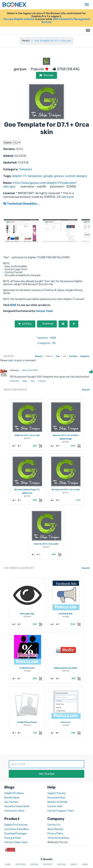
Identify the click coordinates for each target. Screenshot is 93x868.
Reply (25, 381)
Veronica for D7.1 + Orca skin (66, 490)
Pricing (34, 864)
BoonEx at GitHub (57, 802)
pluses (42, 381)
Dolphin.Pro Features (16, 825)
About (74, 864)
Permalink (14, 381)
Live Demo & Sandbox (17, 829)
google (48, 176)
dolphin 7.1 (19, 176)
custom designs (76, 176)
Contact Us (54, 825)
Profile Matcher (27, 668)
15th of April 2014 (30, 370)
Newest (39, 356)
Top (57, 356)
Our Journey (11, 802)
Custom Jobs (55, 806)
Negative (85, 356)
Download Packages (16, 834)
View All (86, 390)
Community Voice (14, 811)
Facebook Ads (66, 614)
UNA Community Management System (66, 21)
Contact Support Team (61, 811)
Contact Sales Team (16, 842)
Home (8, 864)
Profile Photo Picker (27, 722)
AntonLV (27, 616)
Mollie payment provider (66, 668)
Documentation (56, 798)
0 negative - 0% (46, 343)
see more (67, 197)
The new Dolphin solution (19, 19)
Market (26, 41)
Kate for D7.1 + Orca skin (46, 544)
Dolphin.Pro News (14, 793)
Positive (73, 356)
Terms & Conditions (58, 838)
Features (21, 864)
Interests (66, 722)
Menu (86, 3)
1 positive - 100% (46, 338)
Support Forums (57, 793)
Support (48, 864)
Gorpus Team (44, 311)
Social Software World (17, 806)
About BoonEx (55, 829)
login (11, 360)
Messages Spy (27, 614)
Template (26, 169)
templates (35, 176)
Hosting (61, 864)
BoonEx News (12, 798)
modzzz (66, 616)
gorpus (59, 176)
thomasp (14, 370)
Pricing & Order (13, 838)
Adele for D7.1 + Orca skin (27, 435)
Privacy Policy (55, 834)
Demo (85, 864)
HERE (13, 305)
